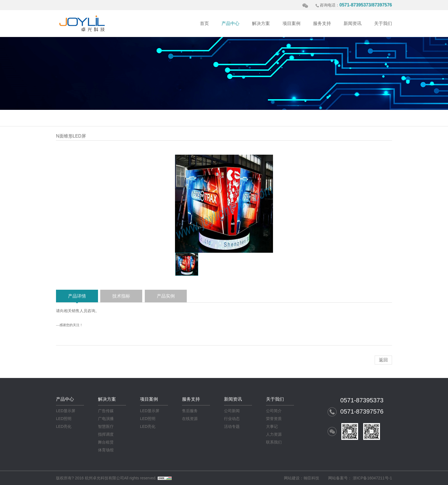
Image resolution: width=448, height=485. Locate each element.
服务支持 (322, 23)
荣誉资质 (274, 419)
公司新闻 (232, 411)
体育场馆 (106, 450)
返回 (383, 360)
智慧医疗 (106, 426)
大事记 (272, 426)
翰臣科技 (311, 478)
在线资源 (190, 419)
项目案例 (291, 23)
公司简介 (274, 411)
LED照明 (64, 419)
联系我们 (274, 442)
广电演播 (106, 419)
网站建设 (292, 478)
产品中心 (230, 23)
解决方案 (261, 23)
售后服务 (190, 411)
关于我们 (383, 23)
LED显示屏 (66, 411)
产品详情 (77, 296)
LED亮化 (64, 426)
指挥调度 (106, 434)
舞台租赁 (106, 442)
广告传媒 (106, 411)
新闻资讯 (353, 23)
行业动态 (232, 419)
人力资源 (274, 434)
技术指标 (121, 296)
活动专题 (232, 426)
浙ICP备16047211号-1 (372, 478)
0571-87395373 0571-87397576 (362, 406)
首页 (204, 23)
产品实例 (166, 296)
